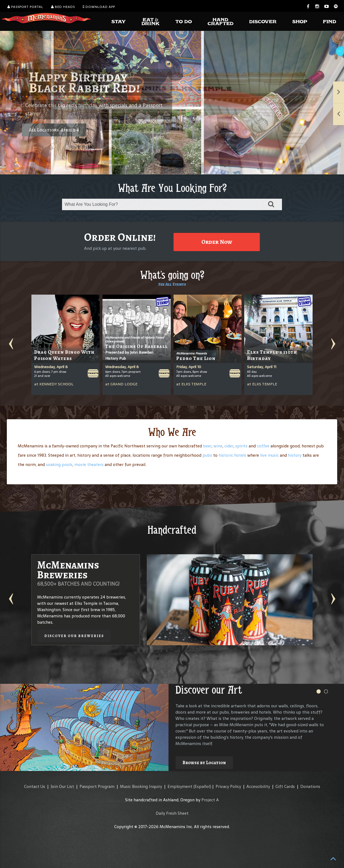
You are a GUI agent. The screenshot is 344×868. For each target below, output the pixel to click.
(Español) (202, 786)
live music (269, 455)
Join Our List (62, 786)
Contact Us (35, 786)
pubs (207, 455)
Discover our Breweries (74, 636)
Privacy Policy (228, 786)
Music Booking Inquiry (141, 786)
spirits (241, 446)
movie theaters (89, 464)
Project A (210, 800)
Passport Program (97, 786)
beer (207, 446)
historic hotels (232, 455)
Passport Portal (25, 7)
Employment (180, 786)
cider (229, 446)
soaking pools (59, 464)
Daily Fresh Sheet (172, 813)
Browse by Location (204, 763)
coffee (263, 446)
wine (218, 446)
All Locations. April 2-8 (54, 130)
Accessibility (258, 786)
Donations (310, 786)
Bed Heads (63, 7)
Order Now (217, 242)
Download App (99, 7)
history (295, 455)
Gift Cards (285, 786)
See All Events (172, 284)
